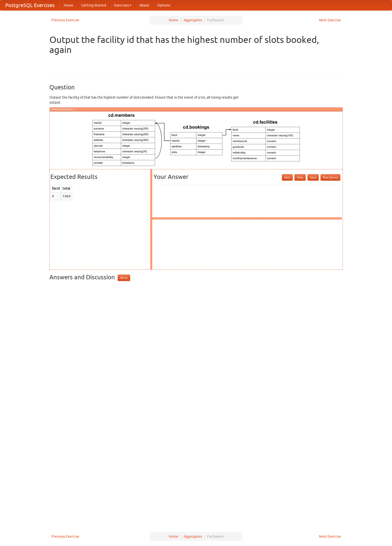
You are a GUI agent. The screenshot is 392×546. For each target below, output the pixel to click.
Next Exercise (330, 20)
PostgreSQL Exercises (30, 5)
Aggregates (193, 20)
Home (68, 5)
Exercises (123, 5)
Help (300, 177)
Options (164, 5)
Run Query (330, 177)
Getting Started (94, 5)
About (144, 5)
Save (313, 177)
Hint (287, 177)
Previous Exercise (65, 20)
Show (124, 278)
